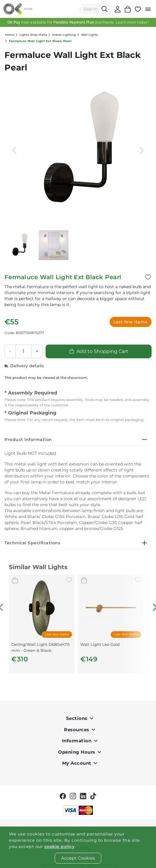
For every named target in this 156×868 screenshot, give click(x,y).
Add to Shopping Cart (99, 351)
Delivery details (24, 366)
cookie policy (60, 847)
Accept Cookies (78, 858)
